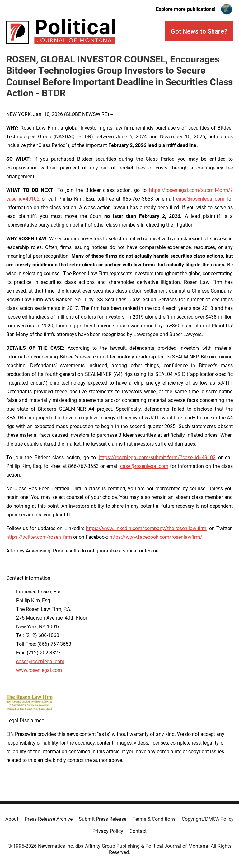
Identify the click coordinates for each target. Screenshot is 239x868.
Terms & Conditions (154, 819)
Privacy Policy (108, 831)
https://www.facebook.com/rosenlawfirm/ (156, 537)
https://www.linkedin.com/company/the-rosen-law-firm (146, 528)
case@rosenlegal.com (200, 199)
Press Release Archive (49, 819)
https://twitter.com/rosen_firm (39, 537)
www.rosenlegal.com (39, 670)
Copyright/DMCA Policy (208, 819)
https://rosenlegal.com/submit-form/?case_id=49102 (157, 457)
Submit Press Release (103, 819)
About (12, 819)
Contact (138, 831)
